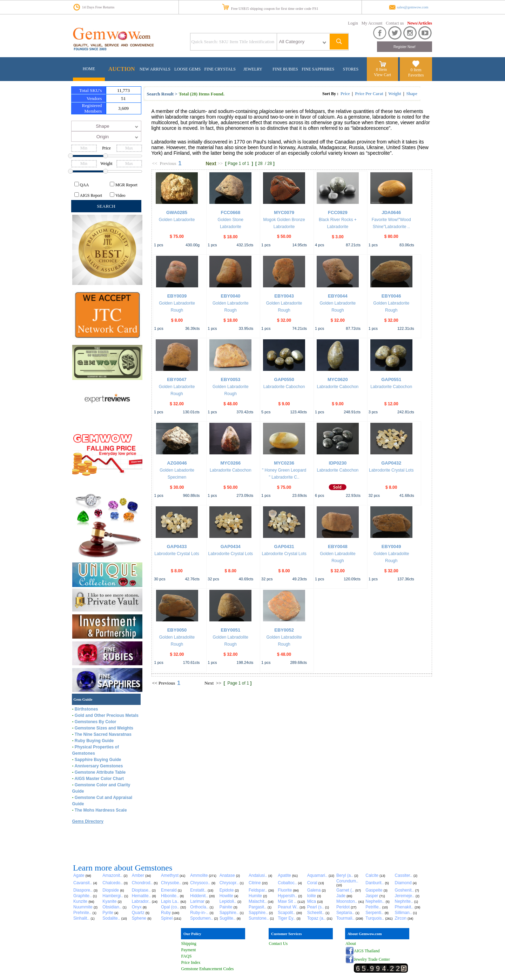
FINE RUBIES (285, 69)
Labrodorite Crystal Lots (391, 470)
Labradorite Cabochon (284, 387)
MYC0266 (230, 463)
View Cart (382, 75)
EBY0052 (284, 630)
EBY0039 (177, 296)
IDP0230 (338, 463)
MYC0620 (338, 379)
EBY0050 (177, 630)
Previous (168, 163)
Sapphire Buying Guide (98, 760)
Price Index (191, 962)
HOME (89, 69)
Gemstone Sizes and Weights (104, 728)
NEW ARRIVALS (155, 69)
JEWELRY (253, 69)
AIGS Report (91, 195)
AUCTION (122, 69)
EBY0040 (230, 296)
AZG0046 (177, 463)
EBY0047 (177, 379)
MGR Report (126, 185)
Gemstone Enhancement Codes (208, 969)
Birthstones (86, 709)
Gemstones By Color (96, 722)
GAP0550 (284, 379)
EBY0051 (230, 630)
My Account (372, 23)
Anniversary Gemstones (99, 766)
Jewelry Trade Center (372, 959)
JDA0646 (391, 212)
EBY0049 (391, 546)
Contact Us (278, 944)
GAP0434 (231, 546)
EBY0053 (230, 379)
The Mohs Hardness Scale (101, 810)
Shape (412, 94)
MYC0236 (284, 463)
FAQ (185, 956)
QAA (85, 185)
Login (353, 23)
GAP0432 (391, 463)
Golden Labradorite (177, 220)
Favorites (416, 75)
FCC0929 (338, 212)
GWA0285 (177, 212)
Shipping (189, 944)
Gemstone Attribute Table (100, 772)
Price (345, 94)
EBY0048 (338, 546)
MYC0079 (284, 212)
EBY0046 (391, 296)
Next (211, 164)
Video (120, 195)
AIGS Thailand (367, 951)
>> (220, 163)
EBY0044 (338, 296)
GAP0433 (177, 546)
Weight (395, 94)
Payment (189, 950)
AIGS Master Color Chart (99, 779)
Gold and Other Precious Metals (107, 715)
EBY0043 (284, 296)
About (351, 944)
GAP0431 (284, 546)
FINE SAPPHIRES (318, 69)
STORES (351, 69)
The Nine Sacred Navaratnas (103, 734)
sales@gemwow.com (412, 7)
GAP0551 (391, 379)
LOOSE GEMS (187, 69)
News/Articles (420, 23)
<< (155, 163)
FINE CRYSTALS (220, 69)
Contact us (395, 23)
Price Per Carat (369, 94)
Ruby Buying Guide (94, 741)
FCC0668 (230, 212)
